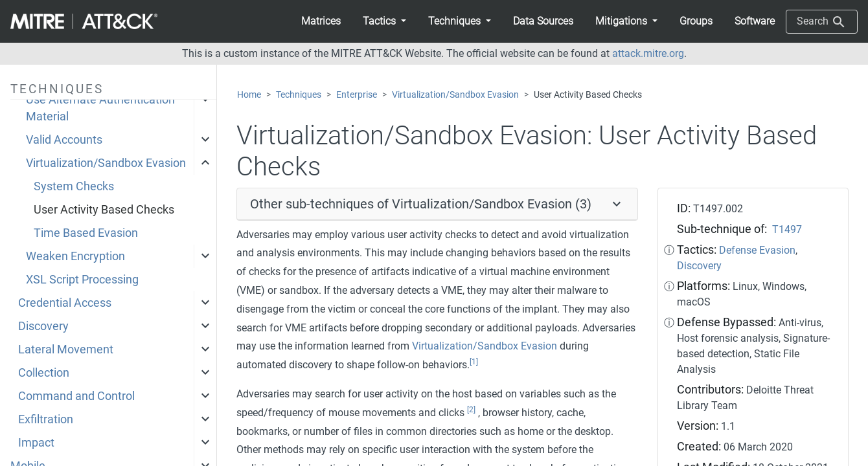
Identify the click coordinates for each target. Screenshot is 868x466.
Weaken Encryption (75, 256)
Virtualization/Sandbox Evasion (106, 163)
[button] (384, 21)
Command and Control (76, 396)
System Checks (74, 186)
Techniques (299, 95)
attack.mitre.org (648, 53)
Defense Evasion (757, 250)
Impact (36, 443)
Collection (44, 373)
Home (249, 95)
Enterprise (357, 95)
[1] (474, 362)
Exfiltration (46, 419)
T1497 (787, 229)
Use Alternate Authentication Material (100, 108)
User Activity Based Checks (104, 210)
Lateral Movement (66, 349)
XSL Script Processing (82, 280)
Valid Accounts (64, 140)
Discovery (43, 326)
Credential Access (65, 303)
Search (822, 22)
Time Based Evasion (86, 233)
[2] (471, 410)
